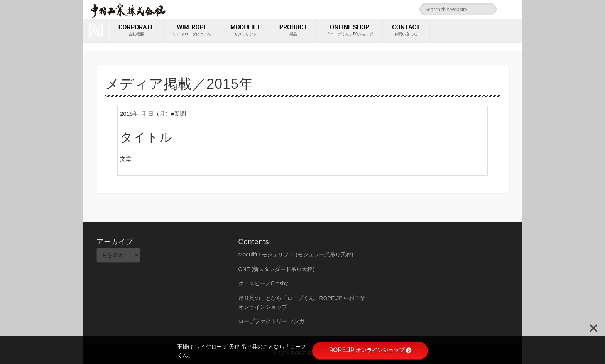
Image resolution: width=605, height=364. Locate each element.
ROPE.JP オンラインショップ (370, 350)
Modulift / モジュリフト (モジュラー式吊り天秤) (296, 254)
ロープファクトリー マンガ (272, 321)
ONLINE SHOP (350, 30)
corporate (136, 30)
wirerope (192, 30)
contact (406, 30)
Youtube (514, 9)
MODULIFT (245, 30)
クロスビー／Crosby (263, 283)
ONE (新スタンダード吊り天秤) (277, 269)
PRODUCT (293, 30)
